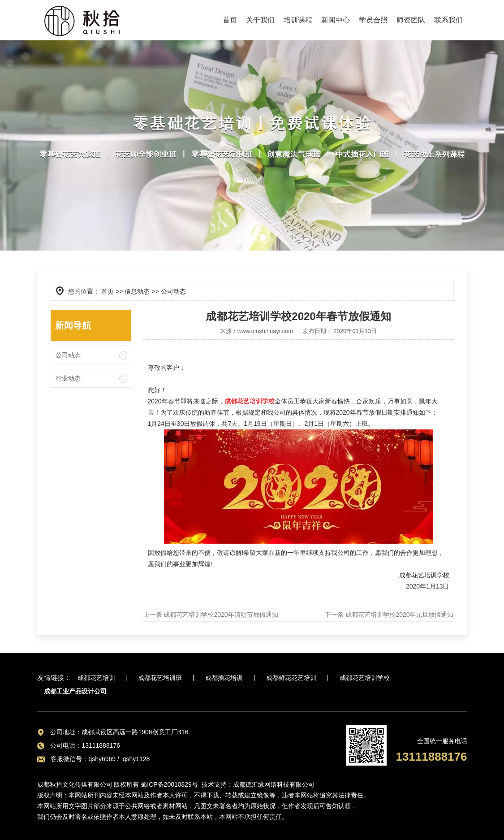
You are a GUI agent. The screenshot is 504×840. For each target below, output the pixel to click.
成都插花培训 (224, 678)
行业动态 (68, 378)
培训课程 (298, 20)
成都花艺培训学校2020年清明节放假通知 (220, 615)
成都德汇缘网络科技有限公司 (274, 784)
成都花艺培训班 (160, 678)
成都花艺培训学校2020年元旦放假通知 (398, 615)
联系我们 (448, 20)
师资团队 (411, 20)
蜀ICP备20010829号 (169, 784)
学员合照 (373, 20)
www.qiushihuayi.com (265, 331)
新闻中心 (336, 20)
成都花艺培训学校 (365, 678)
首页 (230, 20)
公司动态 (68, 355)
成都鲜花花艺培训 (291, 678)
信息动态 (137, 291)
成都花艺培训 (96, 678)
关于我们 (260, 20)
